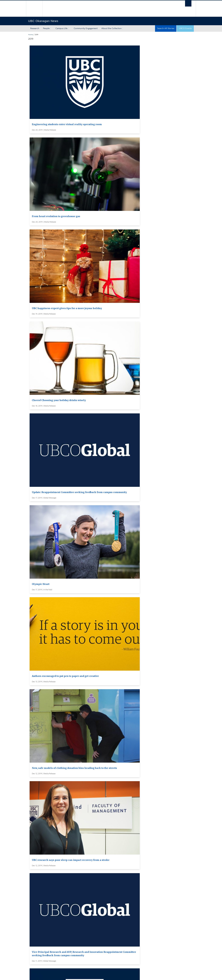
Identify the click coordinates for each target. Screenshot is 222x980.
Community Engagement (86, 28)
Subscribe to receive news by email (116, 920)
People (46, 28)
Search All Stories (166, 28)
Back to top (35, 949)
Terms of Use (60, 975)
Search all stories (107, 915)
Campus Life (61, 28)
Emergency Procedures (40, 975)
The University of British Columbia (34, 9)
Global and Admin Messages (113, 931)
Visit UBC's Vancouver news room (116, 926)
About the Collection (111, 28)
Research (35, 28)
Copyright (75, 975)
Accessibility (88, 975)
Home (31, 35)
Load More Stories (110, 896)
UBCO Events (185, 28)
